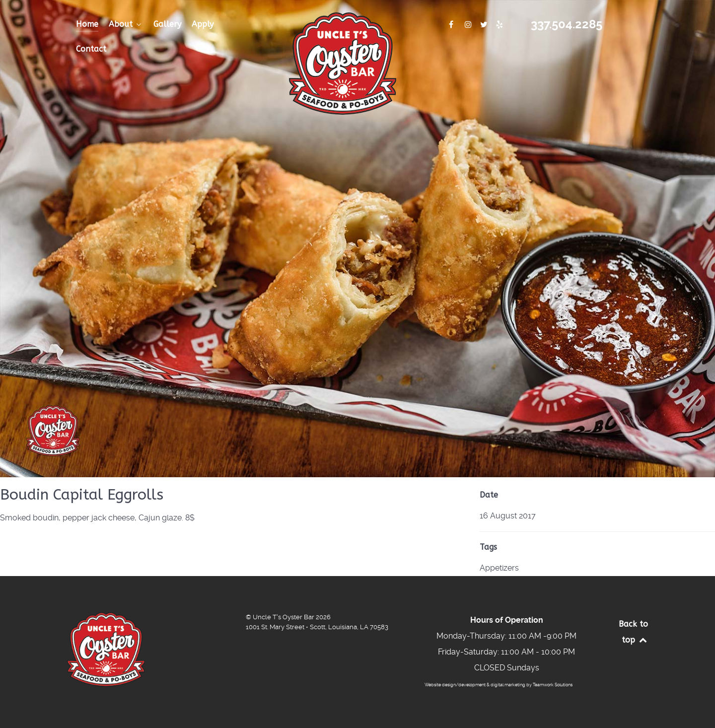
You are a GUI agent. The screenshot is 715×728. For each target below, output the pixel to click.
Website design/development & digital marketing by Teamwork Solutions (499, 685)
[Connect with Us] (452, 25)
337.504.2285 (567, 24)
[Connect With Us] (469, 25)
